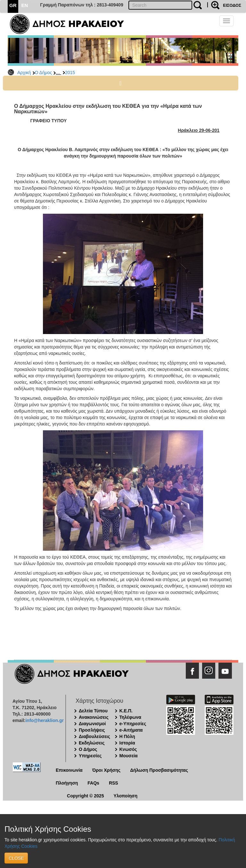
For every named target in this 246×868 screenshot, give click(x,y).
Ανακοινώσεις (94, 717)
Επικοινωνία (69, 770)
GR (13, 5)
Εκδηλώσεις (92, 743)
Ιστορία (127, 743)
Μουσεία (129, 756)
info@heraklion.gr (44, 720)
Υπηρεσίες (90, 756)
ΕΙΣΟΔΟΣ (232, 5)
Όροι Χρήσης (107, 770)
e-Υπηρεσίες (133, 724)
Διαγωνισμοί (92, 724)
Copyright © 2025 (85, 796)
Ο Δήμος (44, 73)
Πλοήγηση (67, 783)
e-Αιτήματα (131, 730)
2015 (70, 73)
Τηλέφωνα (130, 717)
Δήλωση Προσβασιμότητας (159, 770)
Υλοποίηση (125, 796)
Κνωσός (128, 749)
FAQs (93, 783)
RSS (114, 783)
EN (25, 5)
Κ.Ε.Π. (126, 711)
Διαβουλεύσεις (94, 736)
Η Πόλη (127, 736)
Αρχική (24, 73)
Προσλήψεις (92, 730)
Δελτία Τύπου (93, 711)
